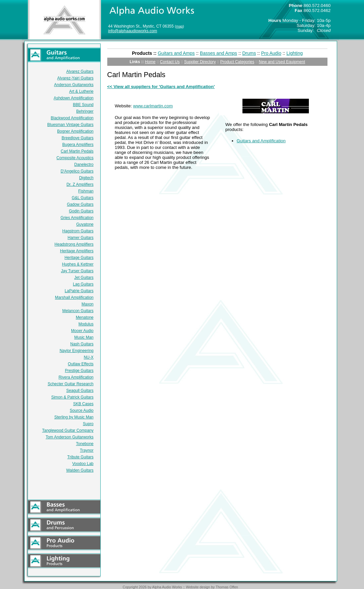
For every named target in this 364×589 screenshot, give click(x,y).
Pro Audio (271, 53)
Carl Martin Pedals (77, 151)
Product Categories (237, 62)
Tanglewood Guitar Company (68, 430)
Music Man (84, 337)
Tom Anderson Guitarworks (69, 437)
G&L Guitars (83, 198)
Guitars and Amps (176, 53)
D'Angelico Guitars (77, 171)
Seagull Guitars (80, 391)
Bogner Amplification (75, 131)
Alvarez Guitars (80, 71)
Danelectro (84, 165)
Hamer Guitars (80, 238)
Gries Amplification (77, 218)
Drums (249, 53)
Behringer (85, 111)
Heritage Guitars (79, 258)
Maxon (87, 304)
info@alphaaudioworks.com (133, 31)
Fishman (86, 191)
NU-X (89, 357)
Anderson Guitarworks (74, 85)
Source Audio (82, 411)
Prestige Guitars (79, 371)
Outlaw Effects (81, 364)
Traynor (87, 450)
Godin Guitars (81, 211)
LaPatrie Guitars (79, 291)
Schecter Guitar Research (70, 384)
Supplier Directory (200, 62)
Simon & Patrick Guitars (72, 397)
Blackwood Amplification (72, 118)
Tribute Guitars (81, 457)
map (180, 26)
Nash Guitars (82, 344)
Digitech (86, 178)
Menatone (85, 317)
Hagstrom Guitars (78, 231)
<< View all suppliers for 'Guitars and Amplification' (161, 87)
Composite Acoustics (75, 158)
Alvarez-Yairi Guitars (75, 78)
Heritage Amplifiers (77, 251)
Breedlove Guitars (77, 138)
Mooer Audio (82, 331)
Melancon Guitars (78, 311)
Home (150, 62)
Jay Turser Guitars (77, 271)
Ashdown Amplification (73, 98)
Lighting (295, 53)
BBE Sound (83, 105)
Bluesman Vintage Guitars (70, 125)
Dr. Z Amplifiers (80, 184)
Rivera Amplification (76, 377)
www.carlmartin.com (153, 106)
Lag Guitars (83, 284)
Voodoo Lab (83, 464)
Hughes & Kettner (78, 264)
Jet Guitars (84, 278)
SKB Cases (83, 404)
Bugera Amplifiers (78, 145)
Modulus (86, 324)
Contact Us (170, 62)
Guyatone (85, 224)
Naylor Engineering (76, 351)
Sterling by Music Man (74, 417)
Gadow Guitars (80, 204)
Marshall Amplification (74, 297)
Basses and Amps (219, 53)
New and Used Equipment (282, 62)
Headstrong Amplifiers (74, 244)
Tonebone (85, 444)
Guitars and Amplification (261, 141)
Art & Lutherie (81, 91)
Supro (88, 424)
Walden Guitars (80, 470)
